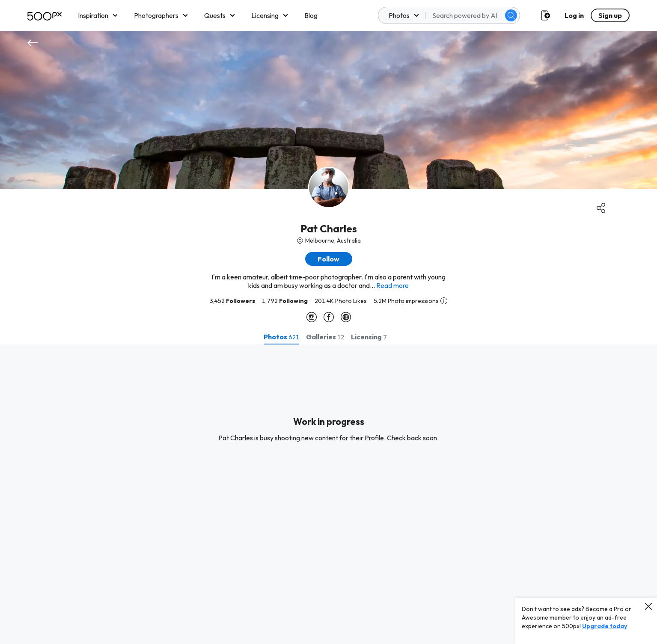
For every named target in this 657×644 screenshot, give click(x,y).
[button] (329, 259)
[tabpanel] (328, 494)
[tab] (281, 337)
